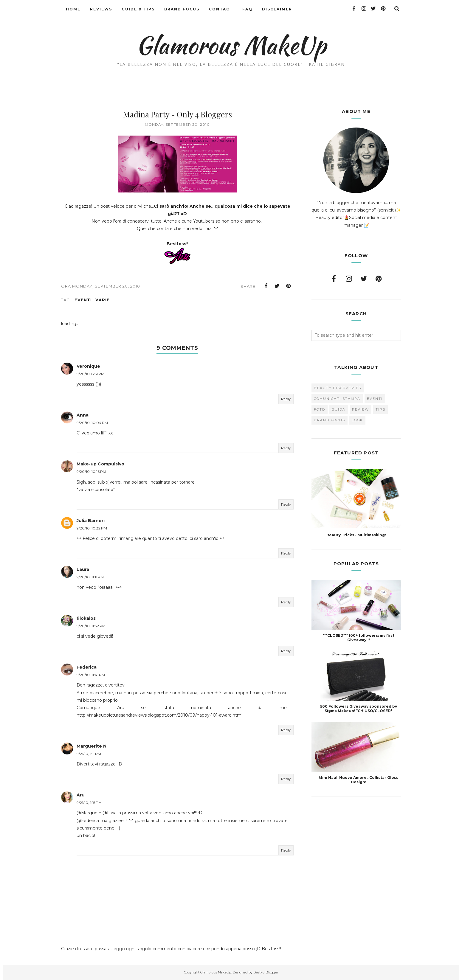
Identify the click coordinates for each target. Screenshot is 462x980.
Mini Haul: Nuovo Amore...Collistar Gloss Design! (358, 780)
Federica (87, 667)
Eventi (83, 300)
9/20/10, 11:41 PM (91, 675)
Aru (81, 795)
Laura (83, 569)
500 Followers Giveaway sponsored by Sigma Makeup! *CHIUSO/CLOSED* (359, 709)
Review (361, 409)
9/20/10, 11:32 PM (91, 626)
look (357, 420)
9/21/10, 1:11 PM (89, 754)
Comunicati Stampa (337, 399)
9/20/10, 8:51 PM (90, 374)
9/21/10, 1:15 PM (89, 803)
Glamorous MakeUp (231, 45)
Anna (83, 415)
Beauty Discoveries (338, 388)
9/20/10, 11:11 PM (90, 577)
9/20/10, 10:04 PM (92, 423)
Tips (380, 409)
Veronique (88, 366)
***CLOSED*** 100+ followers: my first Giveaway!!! (359, 638)
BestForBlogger (266, 972)
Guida (339, 409)
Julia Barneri (91, 521)
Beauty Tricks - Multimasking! (356, 535)
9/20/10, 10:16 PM (91, 472)
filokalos (86, 618)
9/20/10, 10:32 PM (92, 528)
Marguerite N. (92, 746)
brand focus (330, 420)
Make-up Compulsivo (100, 464)
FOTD (320, 409)
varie (103, 300)
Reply (286, 399)
